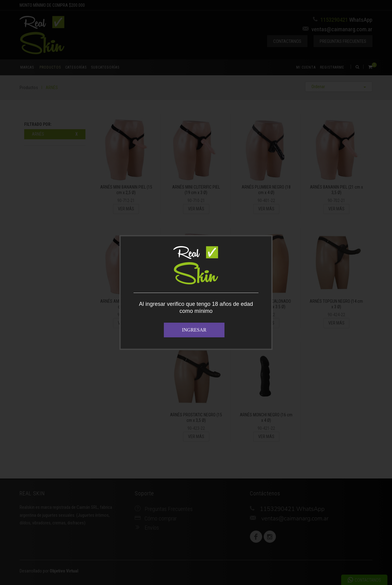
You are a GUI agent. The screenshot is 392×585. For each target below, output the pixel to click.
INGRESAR (194, 330)
